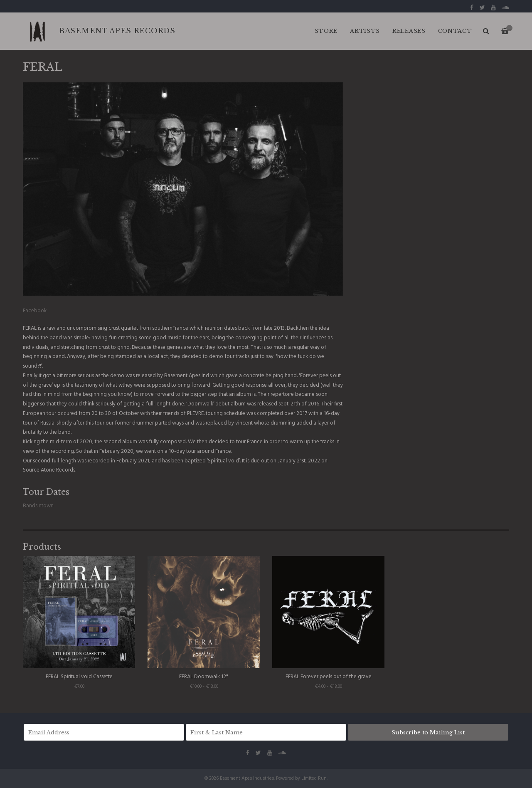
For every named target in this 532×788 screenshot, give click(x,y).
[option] (183, 189)
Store (326, 31)
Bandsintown (38, 506)
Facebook (35, 311)
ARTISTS (365, 31)
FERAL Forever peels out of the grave (329, 677)
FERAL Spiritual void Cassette (79, 677)
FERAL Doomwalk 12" (204, 677)
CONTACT (455, 31)
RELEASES (409, 31)
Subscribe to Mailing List (428, 732)
